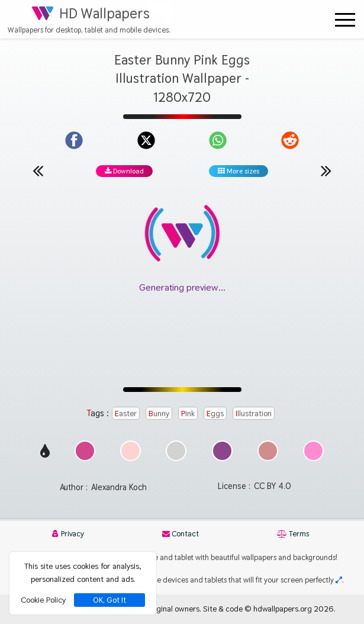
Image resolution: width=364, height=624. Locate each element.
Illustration (254, 413)
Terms (293, 534)
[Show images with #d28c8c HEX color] (268, 458)
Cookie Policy (43, 600)
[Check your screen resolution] (339, 580)
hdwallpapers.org (283, 609)
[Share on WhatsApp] (218, 140)
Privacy (68, 534)
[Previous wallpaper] (38, 171)
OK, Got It (109, 600)
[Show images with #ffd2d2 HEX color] (131, 458)
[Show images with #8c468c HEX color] (222, 458)
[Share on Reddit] (290, 140)
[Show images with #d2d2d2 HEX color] (176, 458)
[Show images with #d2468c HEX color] (85, 458)
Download (124, 171)
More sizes (239, 171)
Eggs (215, 413)
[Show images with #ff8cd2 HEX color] (313, 458)
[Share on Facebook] (74, 140)
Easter (126, 413)
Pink (188, 413)
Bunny (159, 413)
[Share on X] (146, 140)
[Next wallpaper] (326, 171)
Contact (181, 534)
